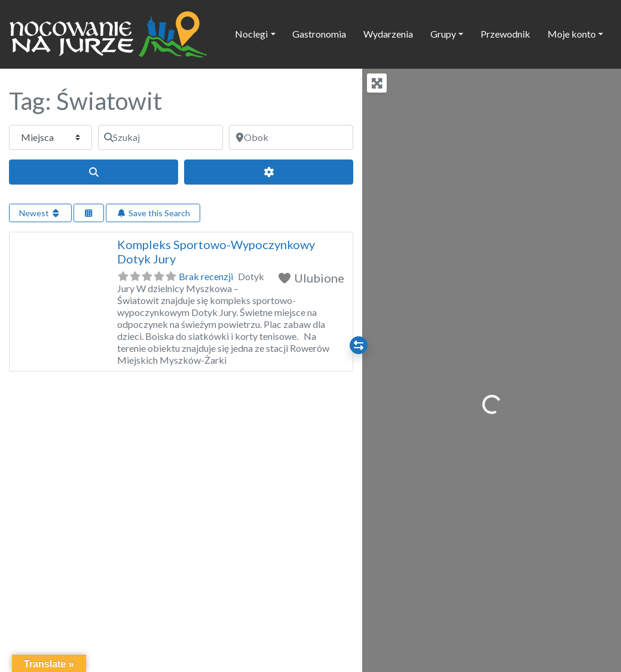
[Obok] (291, 137)
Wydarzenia (388, 34)
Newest (40, 213)
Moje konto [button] (572, 34)
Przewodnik (505, 34)
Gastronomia (319, 34)
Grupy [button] (443, 34)
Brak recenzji (206, 276)
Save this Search (153, 213)
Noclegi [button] (251, 34)
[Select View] (89, 213)
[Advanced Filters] (269, 172)
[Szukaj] (160, 137)
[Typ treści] (51, 137)
